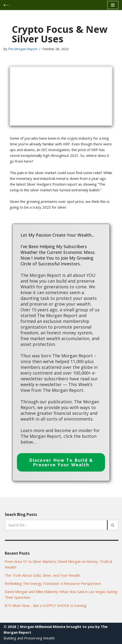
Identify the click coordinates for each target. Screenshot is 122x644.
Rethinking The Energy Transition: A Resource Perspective (53, 583)
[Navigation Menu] (113, 5)
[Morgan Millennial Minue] (9, 5)
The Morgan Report (23, 49)
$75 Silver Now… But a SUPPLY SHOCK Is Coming (46, 605)
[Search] (56, 525)
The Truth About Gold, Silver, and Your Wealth (42, 575)
